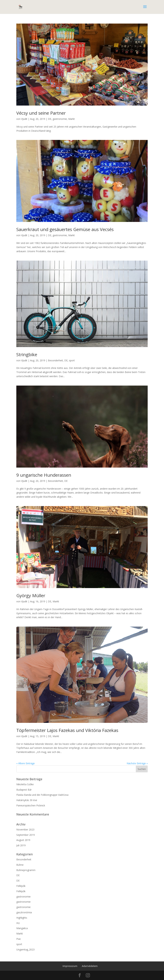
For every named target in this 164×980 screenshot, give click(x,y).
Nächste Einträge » (137, 763)
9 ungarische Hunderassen (44, 475)
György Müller (31, 595)
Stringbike (27, 354)
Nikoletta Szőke (25, 784)
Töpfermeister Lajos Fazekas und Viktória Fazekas (67, 730)
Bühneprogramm (26, 870)
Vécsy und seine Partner (41, 113)
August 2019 (23, 840)
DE (50, 119)
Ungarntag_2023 (25, 949)
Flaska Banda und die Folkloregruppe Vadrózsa (42, 795)
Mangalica (22, 928)
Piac (19, 939)
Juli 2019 (21, 845)
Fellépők (21, 886)
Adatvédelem (90, 966)
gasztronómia (24, 912)
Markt (72, 119)
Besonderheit (55, 360)
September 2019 (26, 835)
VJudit (24, 119)
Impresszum (70, 966)
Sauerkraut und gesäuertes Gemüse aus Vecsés (65, 229)
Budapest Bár (24, 790)
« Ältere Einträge (26, 763)
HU (18, 923)
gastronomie (60, 119)
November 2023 (25, 830)
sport (72, 360)
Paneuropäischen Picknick (31, 805)
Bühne (20, 865)
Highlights (22, 918)
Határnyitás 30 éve (27, 800)
